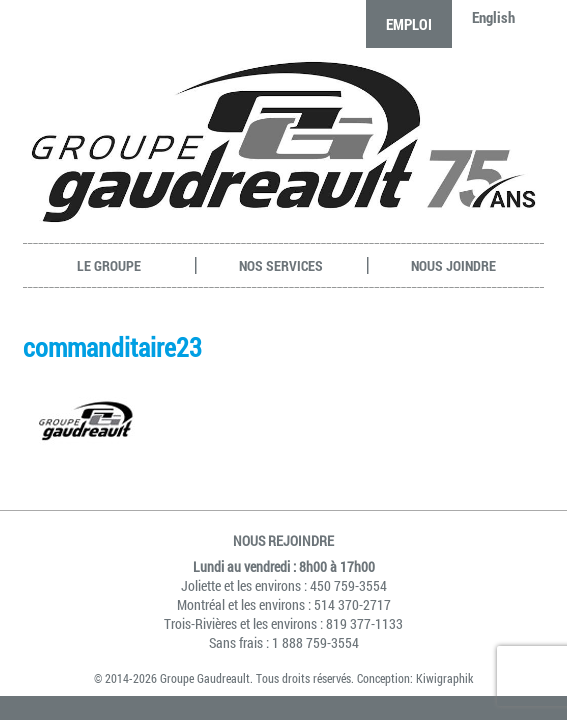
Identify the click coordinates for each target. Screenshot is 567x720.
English (493, 17)
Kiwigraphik (444, 678)
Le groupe (109, 265)
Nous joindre (453, 265)
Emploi (409, 24)
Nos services (281, 265)
